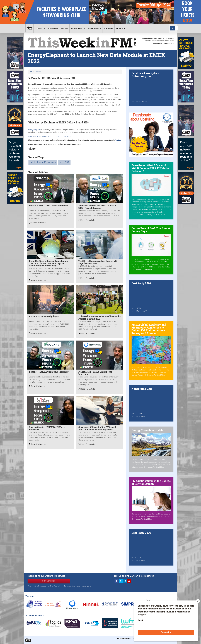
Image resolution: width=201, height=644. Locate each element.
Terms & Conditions (141, 638)
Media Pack (122, 28)
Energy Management (47, 162)
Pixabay (118, 140)
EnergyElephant (35, 130)
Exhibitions (95, 28)
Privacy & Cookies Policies (163, 638)
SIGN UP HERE (49, 581)
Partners (109, 28)
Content (40, 28)
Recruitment (78, 28)
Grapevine (53, 28)
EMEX (32, 162)
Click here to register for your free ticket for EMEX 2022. (51, 136)
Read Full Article (37, 223)
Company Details (124, 638)
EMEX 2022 (64, 162)
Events (65, 28)
